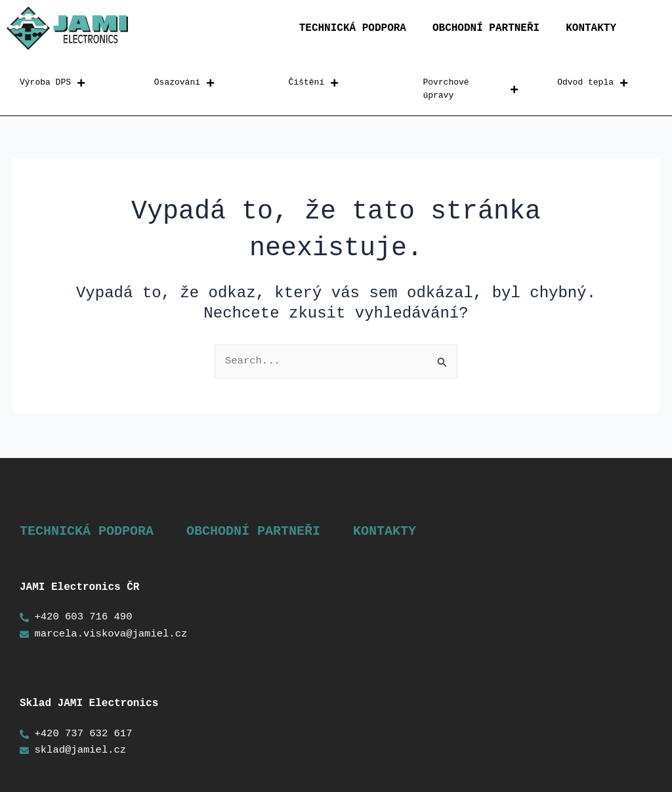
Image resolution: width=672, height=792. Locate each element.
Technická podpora (353, 28)
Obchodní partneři (486, 28)
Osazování (184, 83)
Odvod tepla (592, 83)
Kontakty (591, 28)
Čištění (314, 83)
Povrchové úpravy (470, 89)
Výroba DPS (52, 83)
